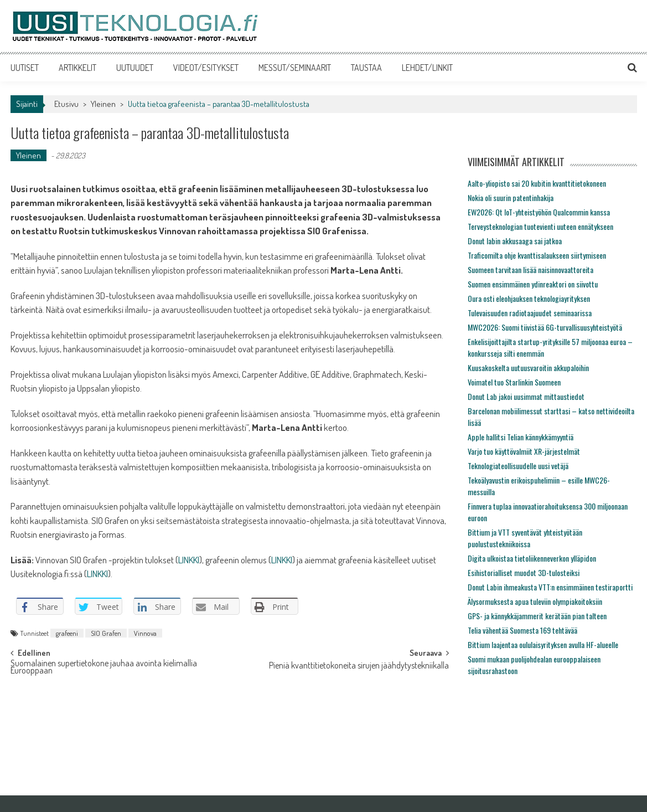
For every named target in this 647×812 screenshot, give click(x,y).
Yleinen (103, 104)
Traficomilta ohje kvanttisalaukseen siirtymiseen (537, 255)
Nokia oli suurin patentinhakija (511, 197)
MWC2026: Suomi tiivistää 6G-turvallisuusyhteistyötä (545, 327)
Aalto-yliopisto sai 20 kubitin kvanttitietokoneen (537, 183)
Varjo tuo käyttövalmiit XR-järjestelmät (524, 451)
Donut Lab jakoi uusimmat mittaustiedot (526, 396)
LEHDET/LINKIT (427, 68)
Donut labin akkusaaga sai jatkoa (515, 241)
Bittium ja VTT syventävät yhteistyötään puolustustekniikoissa (525, 538)
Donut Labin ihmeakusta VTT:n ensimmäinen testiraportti (550, 587)
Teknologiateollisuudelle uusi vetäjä (518, 466)
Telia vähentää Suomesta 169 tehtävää (522, 630)
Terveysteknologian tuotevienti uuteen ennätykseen (540, 226)
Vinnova (145, 633)
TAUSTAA (366, 68)
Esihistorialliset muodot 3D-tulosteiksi (524, 572)
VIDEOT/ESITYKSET (206, 68)
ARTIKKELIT (77, 68)
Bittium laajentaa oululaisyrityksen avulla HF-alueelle (543, 644)
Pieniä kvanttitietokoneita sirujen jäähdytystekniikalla (359, 666)
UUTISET (25, 68)
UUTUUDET (135, 68)
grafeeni (67, 633)
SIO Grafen (106, 633)
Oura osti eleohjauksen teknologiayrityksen (529, 298)
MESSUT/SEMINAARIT (295, 68)
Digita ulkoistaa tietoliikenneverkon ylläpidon (532, 558)
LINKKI (189, 560)
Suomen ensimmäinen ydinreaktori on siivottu (533, 284)
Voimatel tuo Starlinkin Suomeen (514, 382)
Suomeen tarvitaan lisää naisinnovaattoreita (530, 269)
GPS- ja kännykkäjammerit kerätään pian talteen (537, 616)
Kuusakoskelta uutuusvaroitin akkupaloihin (528, 368)
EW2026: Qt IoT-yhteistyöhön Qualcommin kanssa (539, 212)
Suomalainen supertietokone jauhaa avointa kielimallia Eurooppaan (104, 668)
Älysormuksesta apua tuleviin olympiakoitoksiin (535, 601)
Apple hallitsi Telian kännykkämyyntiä (521, 437)
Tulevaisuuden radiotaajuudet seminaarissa (530, 313)
